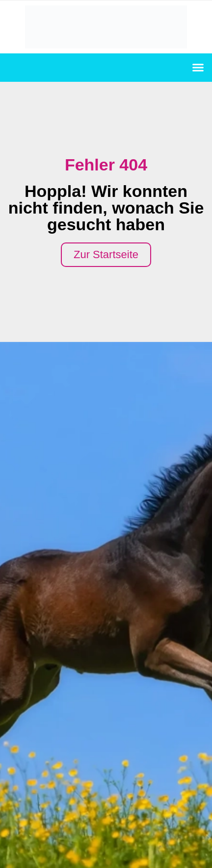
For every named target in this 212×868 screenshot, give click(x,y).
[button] (198, 68)
